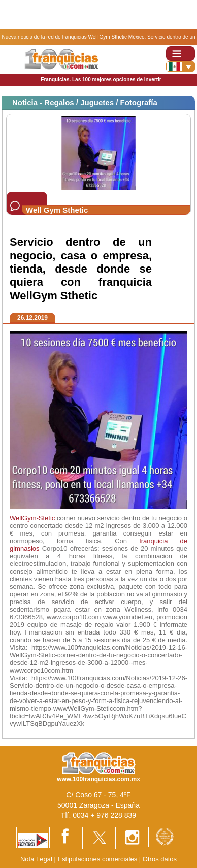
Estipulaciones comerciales (98, 859)
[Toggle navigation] (180, 54)
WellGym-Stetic (32, 518)
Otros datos (160, 859)
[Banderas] (180, 66)
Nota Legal (36, 859)
